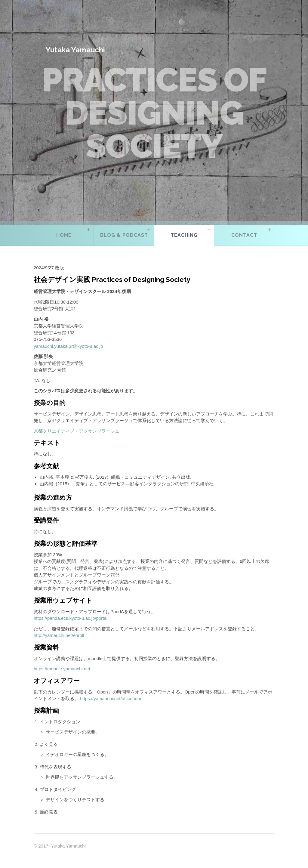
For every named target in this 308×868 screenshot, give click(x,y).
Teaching (184, 235)
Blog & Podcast (124, 235)
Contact (244, 235)
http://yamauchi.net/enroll (59, 635)
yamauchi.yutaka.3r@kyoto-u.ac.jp (68, 346)
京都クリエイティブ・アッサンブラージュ (77, 431)
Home (64, 235)
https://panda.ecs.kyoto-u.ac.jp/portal (71, 618)
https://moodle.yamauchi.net (62, 669)
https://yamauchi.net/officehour (111, 698)
